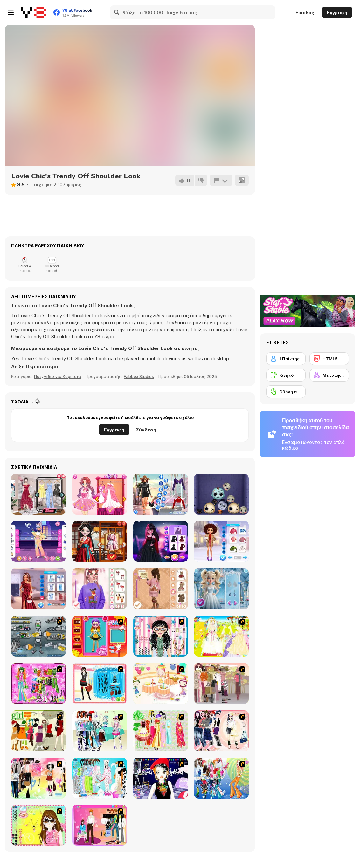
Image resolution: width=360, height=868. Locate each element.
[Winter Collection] (100, 731)
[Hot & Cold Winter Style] (221, 589)
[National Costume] (161, 731)
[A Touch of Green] (38, 683)
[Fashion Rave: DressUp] (161, 494)
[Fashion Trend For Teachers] (221, 683)
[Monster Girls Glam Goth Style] (161, 541)
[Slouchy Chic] (38, 778)
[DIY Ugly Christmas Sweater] (100, 589)
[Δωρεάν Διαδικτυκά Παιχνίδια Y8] (33, 12)
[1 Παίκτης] (286, 359)
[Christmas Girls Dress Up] (161, 589)
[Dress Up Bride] (221, 636)
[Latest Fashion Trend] (221, 778)
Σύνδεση (146, 430)
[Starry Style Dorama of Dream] (100, 541)
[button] (35, 367)
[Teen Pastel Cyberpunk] (38, 541)
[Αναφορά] (221, 180)
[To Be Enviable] (38, 825)
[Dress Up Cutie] (161, 636)
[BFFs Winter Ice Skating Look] (221, 541)
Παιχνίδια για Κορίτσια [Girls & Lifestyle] (58, 376)
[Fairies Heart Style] (100, 494)
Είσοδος (305, 13)
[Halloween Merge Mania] (221, 494)
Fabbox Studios (139, 376)
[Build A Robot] (38, 636)
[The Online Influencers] (38, 494)
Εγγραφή (337, 13)
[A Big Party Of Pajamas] (100, 778)
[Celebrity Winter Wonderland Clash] (38, 589)
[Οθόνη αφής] (286, 392)
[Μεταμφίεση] (329, 375)
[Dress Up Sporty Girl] (221, 731)
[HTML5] (329, 359)
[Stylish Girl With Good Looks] (161, 778)
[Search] (117, 12)
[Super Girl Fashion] (38, 731)
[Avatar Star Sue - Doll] (100, 636)
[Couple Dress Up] (100, 825)
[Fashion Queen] (100, 683)
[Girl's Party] (161, 683)
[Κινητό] (286, 375)
